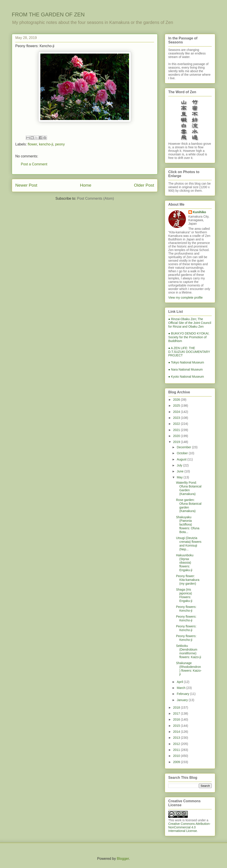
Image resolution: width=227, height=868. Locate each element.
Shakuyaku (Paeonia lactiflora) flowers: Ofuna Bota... (188, 525)
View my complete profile (185, 298)
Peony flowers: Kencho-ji (186, 609)
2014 (177, 732)
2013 (177, 738)
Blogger (123, 859)
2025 (177, 406)
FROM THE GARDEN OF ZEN (48, 14)
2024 (177, 412)
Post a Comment (34, 164)
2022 (177, 424)
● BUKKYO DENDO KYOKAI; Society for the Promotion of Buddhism (189, 337)
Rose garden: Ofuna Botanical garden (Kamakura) (189, 505)
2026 (177, 400)
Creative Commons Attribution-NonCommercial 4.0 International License (189, 827)
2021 (177, 430)
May (180, 477)
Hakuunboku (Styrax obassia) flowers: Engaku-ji (185, 563)
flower (32, 144)
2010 (177, 756)
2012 (177, 744)
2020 (177, 436)
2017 (177, 713)
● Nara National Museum (186, 369)
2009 (177, 762)
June (180, 471)
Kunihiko (200, 212)
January (183, 700)
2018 (177, 708)
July (180, 465)
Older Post (144, 185)
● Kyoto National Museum (186, 377)
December (184, 447)
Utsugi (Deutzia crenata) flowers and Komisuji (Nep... (189, 543)
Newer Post (26, 185)
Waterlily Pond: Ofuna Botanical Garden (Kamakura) (189, 488)
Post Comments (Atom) (96, 198)
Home (86, 185)
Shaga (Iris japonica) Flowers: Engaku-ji (184, 595)
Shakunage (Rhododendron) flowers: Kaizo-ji (189, 669)
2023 (177, 418)
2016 (177, 719)
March (181, 688)
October (183, 453)
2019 (177, 442)
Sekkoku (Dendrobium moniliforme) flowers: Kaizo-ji (189, 651)
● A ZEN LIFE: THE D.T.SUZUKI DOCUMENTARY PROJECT (189, 352)
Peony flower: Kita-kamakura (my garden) (188, 580)
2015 (177, 726)
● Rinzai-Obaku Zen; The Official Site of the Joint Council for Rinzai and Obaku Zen (190, 323)
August (182, 459)
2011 (177, 750)
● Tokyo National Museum (186, 362)
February (183, 694)
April (180, 682)
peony (60, 144)
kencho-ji (46, 144)
